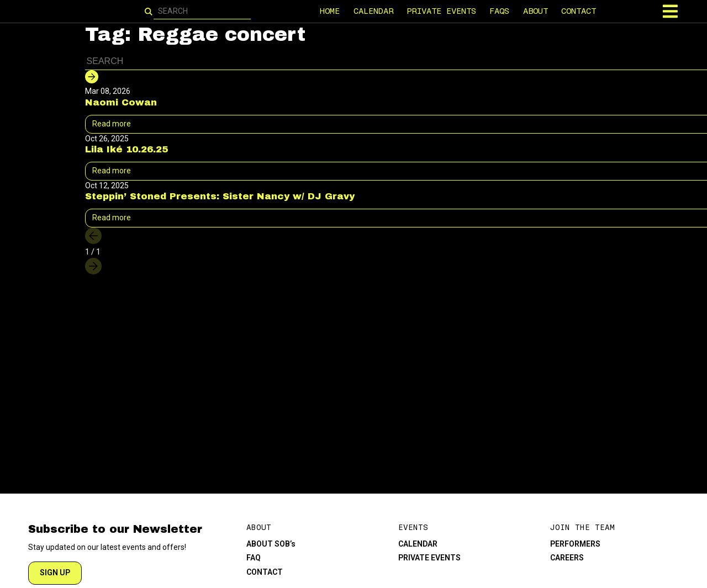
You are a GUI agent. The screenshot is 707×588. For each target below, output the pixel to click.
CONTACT (579, 11)
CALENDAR (373, 11)
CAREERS (567, 558)
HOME (330, 11)
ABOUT (535, 11)
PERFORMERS (575, 544)
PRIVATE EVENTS (441, 11)
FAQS (500, 11)
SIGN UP (55, 573)
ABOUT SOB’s (271, 544)
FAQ (254, 558)
